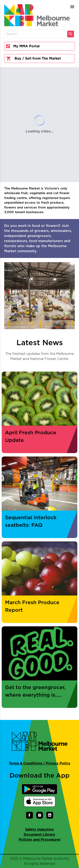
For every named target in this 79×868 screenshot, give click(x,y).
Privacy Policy (58, 763)
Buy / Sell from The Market (33, 59)
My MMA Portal (23, 46)
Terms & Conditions (26, 763)
